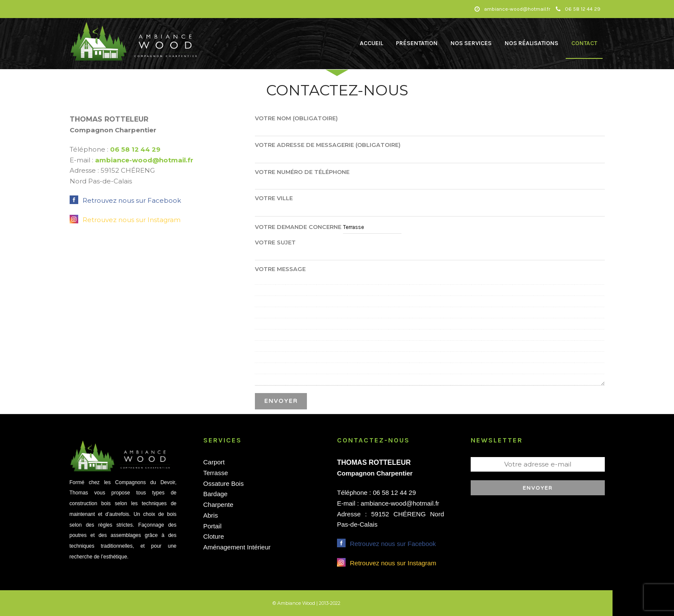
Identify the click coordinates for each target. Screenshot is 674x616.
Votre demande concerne (328, 227)
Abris (211, 515)
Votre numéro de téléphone (430, 177)
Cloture (214, 536)
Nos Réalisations (532, 43)
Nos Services (471, 43)
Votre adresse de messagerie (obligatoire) (430, 150)
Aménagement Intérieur (237, 547)
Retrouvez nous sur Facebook (132, 200)
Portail (213, 526)
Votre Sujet (430, 248)
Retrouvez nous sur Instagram (132, 220)
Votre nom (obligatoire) (430, 124)
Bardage (216, 494)
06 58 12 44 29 (578, 9)
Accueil (371, 43)
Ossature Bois (224, 483)
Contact (584, 43)
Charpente (218, 505)
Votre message (430, 326)
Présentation (417, 43)
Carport (214, 462)
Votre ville (430, 204)
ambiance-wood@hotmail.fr (144, 160)
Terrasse (216, 473)
